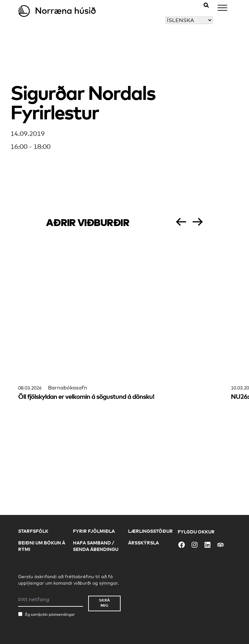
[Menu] (222, 9)
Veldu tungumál (145, 20)
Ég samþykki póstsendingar (50, 614)
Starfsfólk (33, 531)
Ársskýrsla (143, 543)
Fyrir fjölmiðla (94, 531)
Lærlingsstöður (150, 531)
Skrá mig (104, 603)
